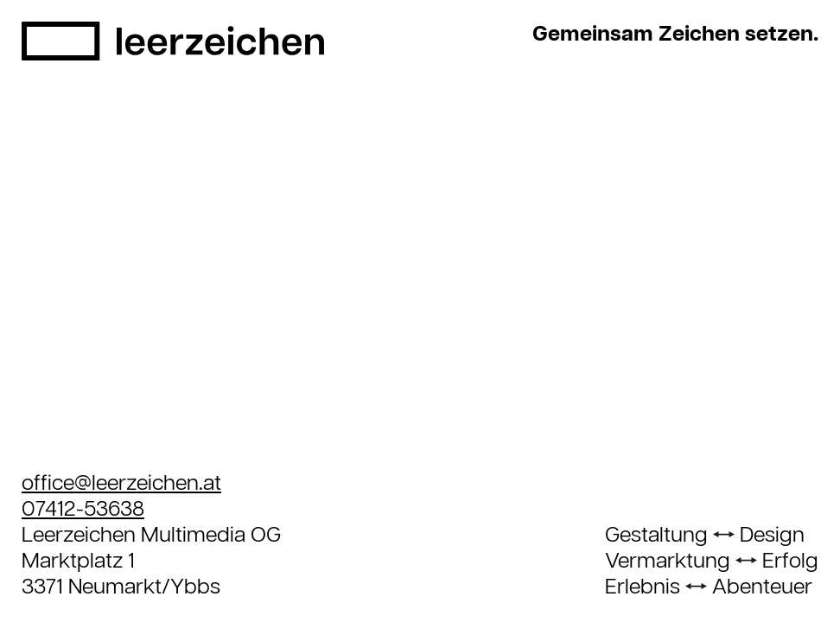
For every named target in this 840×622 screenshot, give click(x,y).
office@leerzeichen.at (121, 484)
